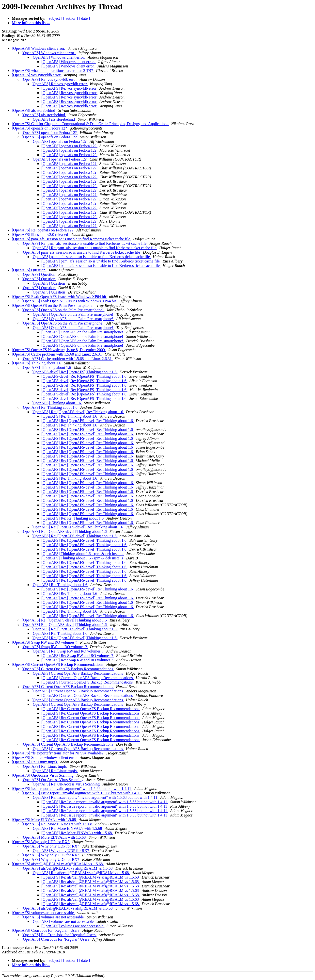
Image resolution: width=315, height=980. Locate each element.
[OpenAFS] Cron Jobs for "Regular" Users (46, 930)
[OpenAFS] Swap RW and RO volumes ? (45, 642)
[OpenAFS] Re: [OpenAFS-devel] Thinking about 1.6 (65, 531)
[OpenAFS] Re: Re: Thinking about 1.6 (73, 518)
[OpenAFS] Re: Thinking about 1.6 (50, 407)
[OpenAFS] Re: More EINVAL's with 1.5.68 (57, 824)
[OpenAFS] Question (29, 270)
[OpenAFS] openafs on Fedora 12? (40, 128)
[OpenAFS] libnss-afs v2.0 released (40, 235)
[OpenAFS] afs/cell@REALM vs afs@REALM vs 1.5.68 (58, 864)
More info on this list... (31, 23)
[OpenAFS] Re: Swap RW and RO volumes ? (68, 651)
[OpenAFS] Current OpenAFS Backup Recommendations (58, 664)
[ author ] (71, 18)
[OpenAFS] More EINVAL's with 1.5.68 (44, 820)
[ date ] (84, 18)
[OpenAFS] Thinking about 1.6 (37, 363)
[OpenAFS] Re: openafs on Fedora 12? (43, 230)
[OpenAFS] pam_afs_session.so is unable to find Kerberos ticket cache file (71, 239)
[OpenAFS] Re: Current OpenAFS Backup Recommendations (91, 709)
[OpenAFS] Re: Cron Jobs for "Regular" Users (59, 935)
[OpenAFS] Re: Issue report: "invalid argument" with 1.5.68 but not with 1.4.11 (95, 797)
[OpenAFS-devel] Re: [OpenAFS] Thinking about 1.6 (74, 372)
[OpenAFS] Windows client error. (39, 48)
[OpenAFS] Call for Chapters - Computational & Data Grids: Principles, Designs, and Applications (90, 124)
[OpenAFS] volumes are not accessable (43, 913)
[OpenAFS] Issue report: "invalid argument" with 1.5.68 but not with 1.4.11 (72, 789)
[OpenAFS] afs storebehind (34, 110)
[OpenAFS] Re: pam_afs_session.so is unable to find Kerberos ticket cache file (85, 243)
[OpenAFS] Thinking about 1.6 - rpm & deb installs (83, 554)
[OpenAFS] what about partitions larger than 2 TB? (53, 71)
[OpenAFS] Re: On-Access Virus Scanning (66, 784)
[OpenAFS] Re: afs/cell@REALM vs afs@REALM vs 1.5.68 (81, 873)
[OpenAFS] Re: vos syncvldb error (50, 79)
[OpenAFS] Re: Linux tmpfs (35, 762)
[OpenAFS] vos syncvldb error (37, 75)
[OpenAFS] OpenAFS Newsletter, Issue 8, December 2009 (59, 350)
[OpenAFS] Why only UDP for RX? (41, 842)
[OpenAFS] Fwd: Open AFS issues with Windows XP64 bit (59, 297)
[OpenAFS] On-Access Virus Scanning (43, 775)
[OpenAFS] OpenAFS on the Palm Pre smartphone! (53, 305)
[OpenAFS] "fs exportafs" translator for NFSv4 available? (58, 753)
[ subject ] (54, 18)
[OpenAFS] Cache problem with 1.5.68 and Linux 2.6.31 (57, 354)
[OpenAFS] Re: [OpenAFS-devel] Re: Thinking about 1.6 (78, 412)
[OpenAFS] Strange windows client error (45, 758)
